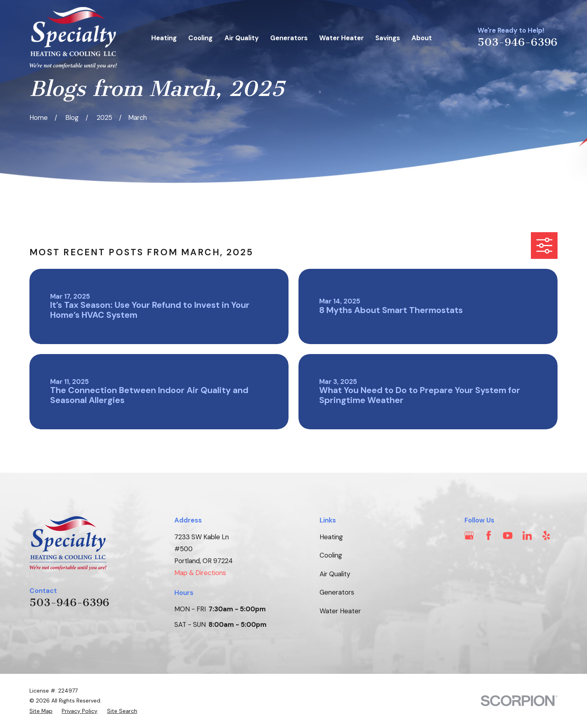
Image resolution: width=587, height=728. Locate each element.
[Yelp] (546, 535)
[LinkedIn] (527, 535)
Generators (337, 592)
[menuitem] (41, 711)
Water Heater (340, 611)
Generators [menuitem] (289, 38)
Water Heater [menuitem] (341, 38)
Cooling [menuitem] (200, 38)
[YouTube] (508, 535)
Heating (331, 537)
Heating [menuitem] (164, 38)
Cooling (331, 555)
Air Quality (335, 574)
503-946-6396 (518, 42)
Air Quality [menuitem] (242, 38)
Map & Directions (200, 573)
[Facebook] (489, 535)
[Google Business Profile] (469, 535)
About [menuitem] (422, 38)
